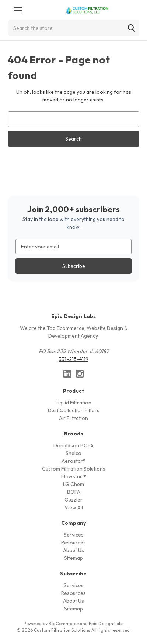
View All (74, 507)
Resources (73, 543)
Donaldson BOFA (73, 445)
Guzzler (73, 500)
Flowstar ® (74, 476)
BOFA (74, 492)
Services (74, 535)
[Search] (132, 28)
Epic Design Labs (106, 624)
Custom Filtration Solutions (74, 469)
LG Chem (73, 484)
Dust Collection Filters (74, 410)
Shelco (73, 453)
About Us (73, 550)
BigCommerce (64, 624)
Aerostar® (74, 461)
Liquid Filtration (73, 403)
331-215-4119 (73, 359)
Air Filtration (73, 418)
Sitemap (73, 558)
